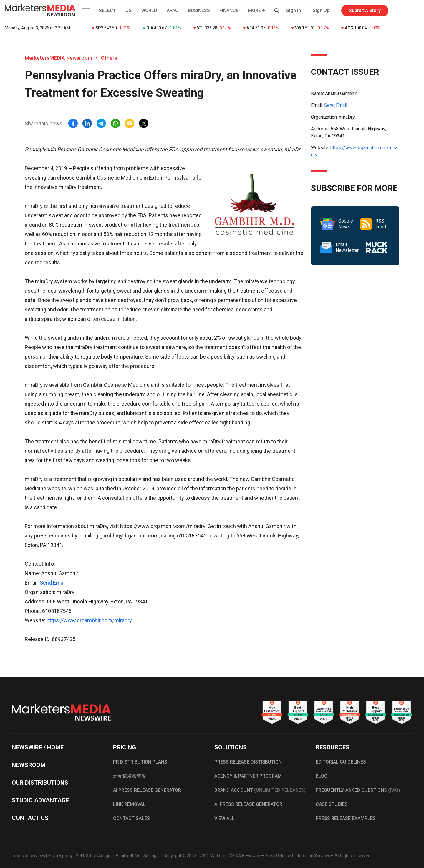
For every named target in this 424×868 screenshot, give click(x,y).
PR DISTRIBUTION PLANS (140, 762)
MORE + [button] (256, 10)
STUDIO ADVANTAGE (40, 800)
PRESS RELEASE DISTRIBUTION (248, 762)
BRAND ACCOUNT (260, 790)
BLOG (322, 776)
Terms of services (28, 856)
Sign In (294, 10)
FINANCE (229, 10)
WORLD (149, 10)
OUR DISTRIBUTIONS (40, 783)
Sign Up (321, 10)
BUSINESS (199, 10)
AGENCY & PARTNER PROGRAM (248, 776)
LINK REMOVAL (129, 804)
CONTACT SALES (131, 818)
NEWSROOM (29, 765)
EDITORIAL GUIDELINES (341, 762)
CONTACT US (30, 818)
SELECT (107, 10)
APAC (173, 10)
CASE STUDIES (332, 804)
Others (109, 58)
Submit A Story (365, 10)
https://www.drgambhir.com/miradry (89, 620)
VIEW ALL (225, 818)
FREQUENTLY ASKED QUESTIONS (358, 790)
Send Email (53, 583)
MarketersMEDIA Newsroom (58, 58)
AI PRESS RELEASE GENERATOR (147, 790)
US (129, 10)
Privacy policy (60, 856)
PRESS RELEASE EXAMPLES (346, 818)
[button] (85, 11)
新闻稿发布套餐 (130, 776)
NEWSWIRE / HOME (38, 747)
